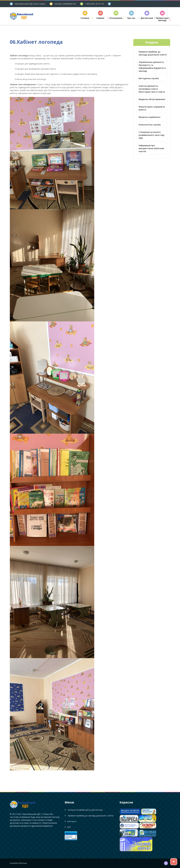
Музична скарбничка (149, 117)
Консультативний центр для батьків (84, 810)
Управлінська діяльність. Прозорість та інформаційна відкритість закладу (152, 66)
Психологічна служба (150, 125)
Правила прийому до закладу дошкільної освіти (153, 53)
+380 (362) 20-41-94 (94, 4)
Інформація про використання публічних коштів (151, 148)
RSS (68, 827)
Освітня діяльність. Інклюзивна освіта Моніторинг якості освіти (152, 89)
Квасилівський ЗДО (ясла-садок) (30, 4)
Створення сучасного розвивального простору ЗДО (152, 135)
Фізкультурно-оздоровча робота (152, 108)
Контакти (71, 821)
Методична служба (149, 78)
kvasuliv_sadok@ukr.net (65, 4)
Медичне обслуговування (152, 99)
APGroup (23, 863)
